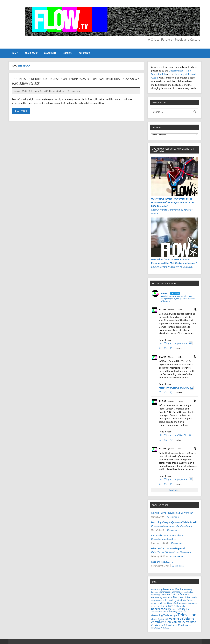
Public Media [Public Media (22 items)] (179, 606)
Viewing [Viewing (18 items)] (154, 619)
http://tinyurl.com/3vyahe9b (173, 479)
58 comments (178, 566)
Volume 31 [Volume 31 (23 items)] (186, 625)
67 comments (177, 543)
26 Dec (180, 401)
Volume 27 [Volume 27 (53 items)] (179, 622)
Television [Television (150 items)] (187, 615)
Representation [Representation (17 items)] (157, 612)
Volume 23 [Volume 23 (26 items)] (163, 619)
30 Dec (180, 357)
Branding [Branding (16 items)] (189, 589)
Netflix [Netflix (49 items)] (162, 603)
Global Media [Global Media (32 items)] (191, 597)
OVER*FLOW (85, 53)
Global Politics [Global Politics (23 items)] (158, 600)
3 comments (74, 91)
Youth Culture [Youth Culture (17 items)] (166, 628)
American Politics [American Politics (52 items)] (174, 589)
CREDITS (68, 53)
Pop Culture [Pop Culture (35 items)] (166, 606)
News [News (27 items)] (183, 603)
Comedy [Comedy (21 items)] (155, 592)
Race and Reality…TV (162, 562)
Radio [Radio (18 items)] (174, 609)
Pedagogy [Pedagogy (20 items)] (155, 606)
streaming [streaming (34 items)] (157, 615)
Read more (21, 111)
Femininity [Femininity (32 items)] (157, 597)
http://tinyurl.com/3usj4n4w (173, 343)
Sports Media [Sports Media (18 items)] (181, 612)
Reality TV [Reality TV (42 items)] (183, 609)
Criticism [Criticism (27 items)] (175, 594)
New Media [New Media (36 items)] (173, 603)
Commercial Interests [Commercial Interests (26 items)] (169, 592)
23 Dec (180, 449)
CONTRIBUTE (50, 53)
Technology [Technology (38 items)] (170, 615)
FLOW (162, 309)
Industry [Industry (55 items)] (171, 600)
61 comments (177, 556)
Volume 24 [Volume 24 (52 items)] (176, 618)
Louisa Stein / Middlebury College (49, 91)
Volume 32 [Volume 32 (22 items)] (156, 628)
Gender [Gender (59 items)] (178, 597)
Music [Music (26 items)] (154, 603)
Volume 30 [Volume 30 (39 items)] (174, 625)
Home (15, 53)
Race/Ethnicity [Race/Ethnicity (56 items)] (161, 609)
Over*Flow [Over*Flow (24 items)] (192, 603)
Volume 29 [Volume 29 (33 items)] (161, 625)
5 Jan (180, 310)
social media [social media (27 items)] (169, 611)
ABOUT (31, 53)
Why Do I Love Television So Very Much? (172, 513)
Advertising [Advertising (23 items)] (156, 589)
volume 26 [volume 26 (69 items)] (163, 622)
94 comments (173, 530)
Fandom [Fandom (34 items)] (184, 594)
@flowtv (171, 310)
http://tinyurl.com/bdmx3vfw (174, 388)
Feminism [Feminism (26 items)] (168, 597)
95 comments (173, 517)
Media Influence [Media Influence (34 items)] (186, 600)
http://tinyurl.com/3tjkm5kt (173, 435)
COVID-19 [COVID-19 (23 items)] (165, 594)
